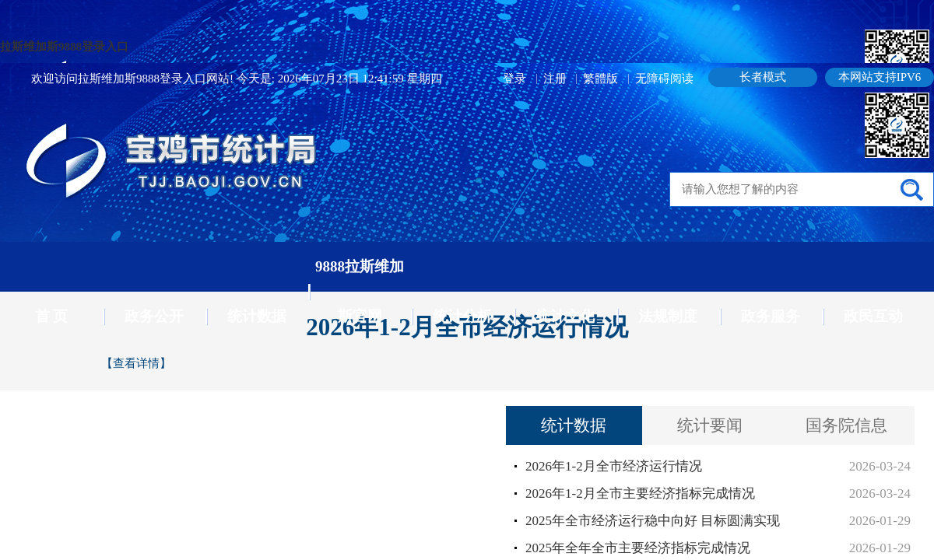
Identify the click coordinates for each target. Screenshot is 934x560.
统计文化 (565, 316)
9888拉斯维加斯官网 (360, 291)
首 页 (52, 316)
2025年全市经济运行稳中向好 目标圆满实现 (653, 521)
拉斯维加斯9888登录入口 (64, 47)
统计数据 (257, 316)
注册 (557, 79)
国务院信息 (846, 425)
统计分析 (462, 316)
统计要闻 (710, 425)
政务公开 (154, 316)
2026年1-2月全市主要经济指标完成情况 (640, 493)
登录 (516, 79)
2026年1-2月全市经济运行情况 (614, 466)
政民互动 (873, 316)
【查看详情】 (136, 363)
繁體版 (600, 79)
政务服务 (771, 316)
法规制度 (668, 316)
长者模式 (763, 77)
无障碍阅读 (664, 79)
